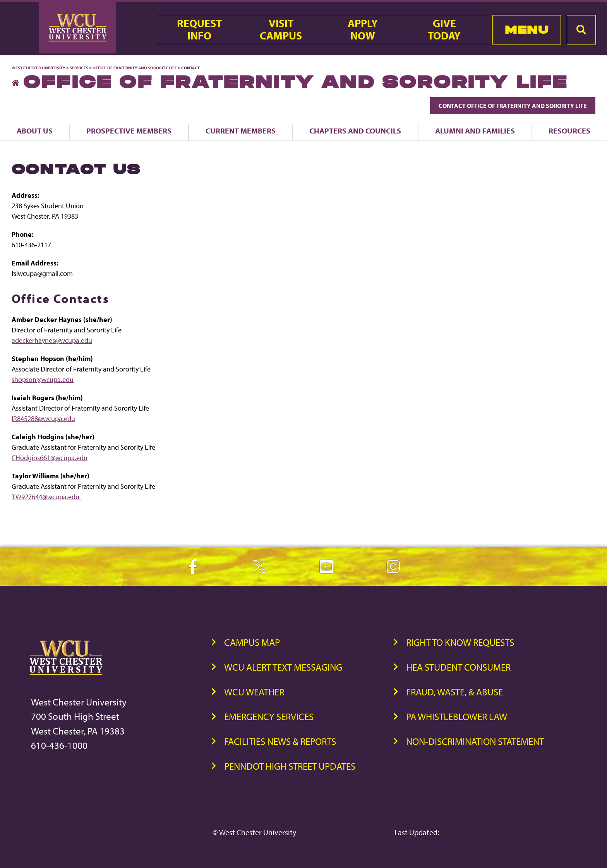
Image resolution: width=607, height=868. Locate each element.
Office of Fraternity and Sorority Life (135, 68)
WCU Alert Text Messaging (283, 667)
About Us (35, 131)
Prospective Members (129, 131)
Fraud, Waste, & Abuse (454, 692)
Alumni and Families (475, 131)
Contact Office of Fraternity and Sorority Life (513, 106)
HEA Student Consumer (458, 667)
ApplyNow (363, 29)
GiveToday (444, 29)
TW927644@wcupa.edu (46, 497)
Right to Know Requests (460, 642)
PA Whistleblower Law (457, 716)
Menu (527, 30)
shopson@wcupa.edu (43, 379)
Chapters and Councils (355, 131)
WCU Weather (254, 692)
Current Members (241, 131)
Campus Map (252, 642)
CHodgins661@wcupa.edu (50, 458)
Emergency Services (269, 716)
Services (79, 68)
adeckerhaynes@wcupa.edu (52, 340)
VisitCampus (281, 29)
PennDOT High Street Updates (290, 766)
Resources (569, 131)
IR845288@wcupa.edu (43, 419)
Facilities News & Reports (280, 741)
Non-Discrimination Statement (475, 741)
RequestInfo (199, 29)
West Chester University (39, 68)
